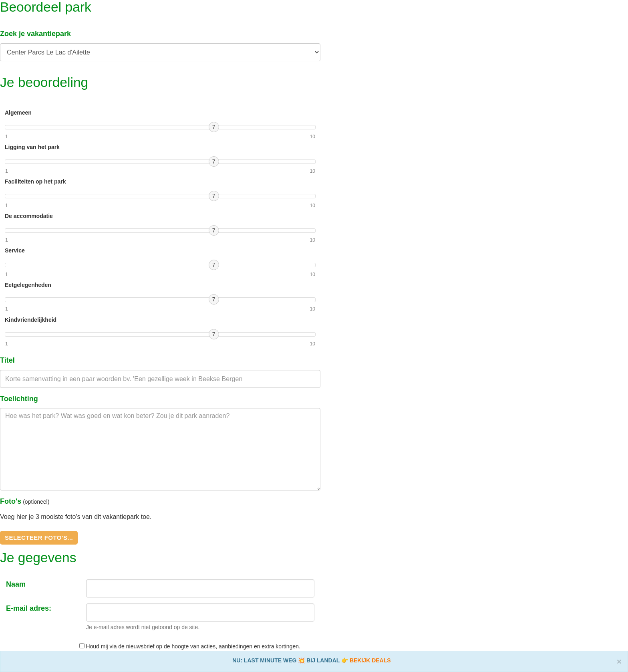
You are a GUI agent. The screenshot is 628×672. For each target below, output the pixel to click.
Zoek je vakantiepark (35, 34)
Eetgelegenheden (28, 285)
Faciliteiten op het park (35, 182)
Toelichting (19, 399)
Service (15, 250)
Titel (7, 360)
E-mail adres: (29, 608)
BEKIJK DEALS (370, 660)
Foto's (11, 501)
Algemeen (18, 113)
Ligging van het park (32, 147)
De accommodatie (29, 216)
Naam (16, 584)
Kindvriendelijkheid (31, 320)
